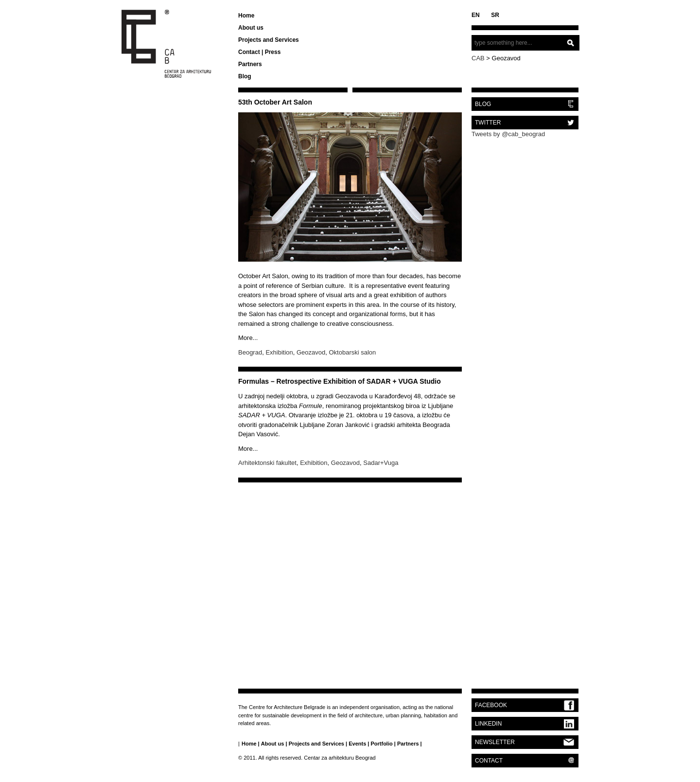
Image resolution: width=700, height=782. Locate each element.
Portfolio (381, 744)
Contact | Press (259, 52)
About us (251, 28)
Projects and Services (269, 40)
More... (248, 338)
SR (495, 15)
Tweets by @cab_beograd (508, 134)
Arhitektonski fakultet (267, 463)
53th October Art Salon (275, 102)
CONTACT (489, 761)
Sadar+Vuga (381, 463)
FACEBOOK (491, 705)
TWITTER (488, 123)
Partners (250, 64)
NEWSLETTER (495, 742)
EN (476, 15)
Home (246, 16)
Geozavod (311, 352)
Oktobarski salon (353, 352)
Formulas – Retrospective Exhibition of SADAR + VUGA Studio (340, 381)
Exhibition (279, 352)
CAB (478, 58)
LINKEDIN (488, 724)
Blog (245, 76)
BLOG (483, 104)
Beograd (250, 352)
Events (357, 744)
